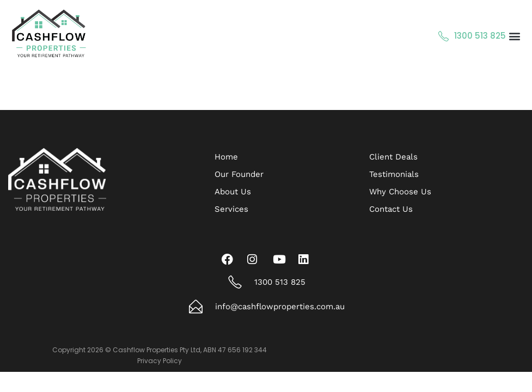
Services (231, 209)
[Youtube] (281, 259)
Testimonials (394, 174)
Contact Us (391, 209)
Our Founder (239, 174)
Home (226, 157)
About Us (233, 192)
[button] (515, 36)
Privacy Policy (160, 361)
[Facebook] (230, 259)
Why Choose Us (400, 192)
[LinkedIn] (307, 259)
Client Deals (393, 157)
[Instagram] (255, 259)
